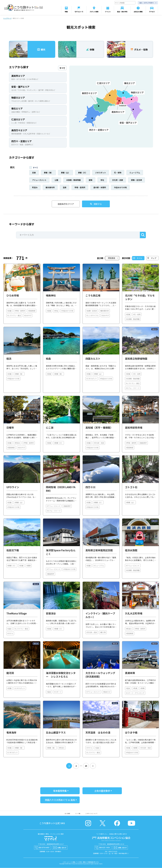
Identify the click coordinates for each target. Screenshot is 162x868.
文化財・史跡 (118, 180)
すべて (35, 168)
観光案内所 (50, 188)
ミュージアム (135, 173)
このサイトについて (91, 814)
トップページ (7, 18)
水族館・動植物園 (73, 180)
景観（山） (65, 173)
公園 (56, 180)
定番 (34, 173)
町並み (35, 188)
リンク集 (78, 814)
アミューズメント (39, 180)
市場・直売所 (80, 188)
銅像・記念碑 (136, 180)
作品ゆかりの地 (120, 188)
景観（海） (48, 173)
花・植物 (118, 173)
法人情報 (67, 814)
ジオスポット (101, 173)
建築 (91, 180)
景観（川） (83, 173)
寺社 (102, 180)
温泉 (65, 188)
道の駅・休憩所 (100, 188)
